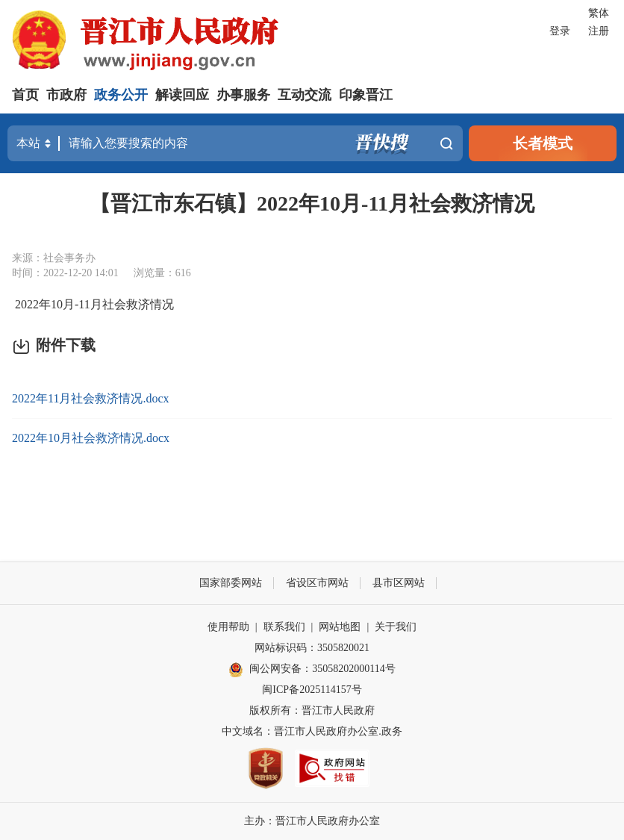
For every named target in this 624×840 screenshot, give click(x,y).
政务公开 (121, 95)
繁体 (599, 13)
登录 (560, 31)
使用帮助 (228, 627)
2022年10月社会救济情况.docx (91, 438)
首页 (25, 95)
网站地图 (340, 627)
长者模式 (543, 143)
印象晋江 (366, 95)
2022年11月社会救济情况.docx (91, 398)
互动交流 (305, 95)
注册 (599, 31)
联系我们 (284, 627)
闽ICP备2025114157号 (312, 690)
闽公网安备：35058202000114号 (312, 670)
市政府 (66, 95)
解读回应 (182, 95)
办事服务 (243, 95)
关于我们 (396, 627)
